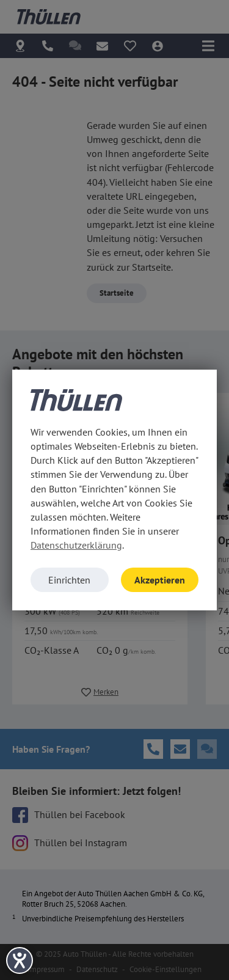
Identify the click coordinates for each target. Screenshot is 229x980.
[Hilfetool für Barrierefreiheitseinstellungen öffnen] (20, 960)
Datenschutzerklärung (76, 545)
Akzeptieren (160, 580)
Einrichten (69, 580)
